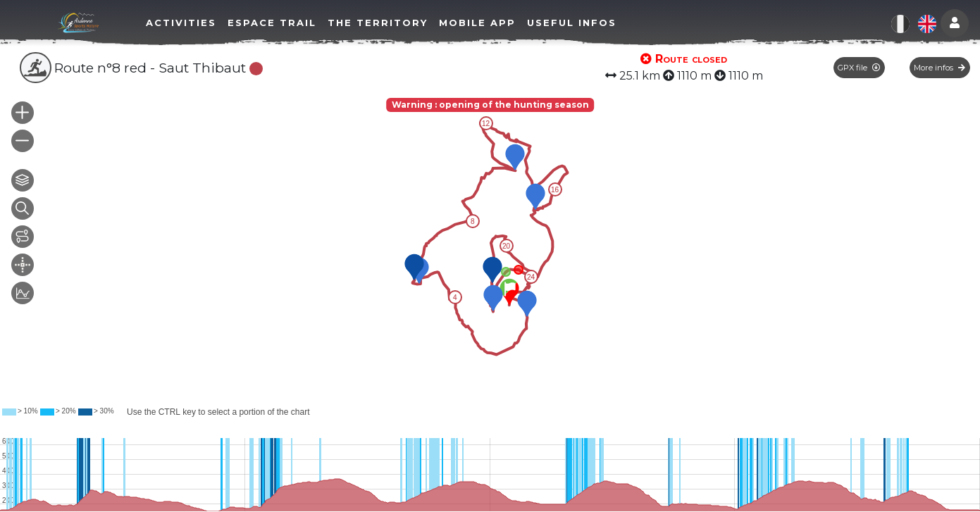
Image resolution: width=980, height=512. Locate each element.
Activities (181, 23)
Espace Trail (272, 23)
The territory (378, 23)
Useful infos (572, 23)
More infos (939, 68)
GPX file (859, 68)
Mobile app (477, 23)
